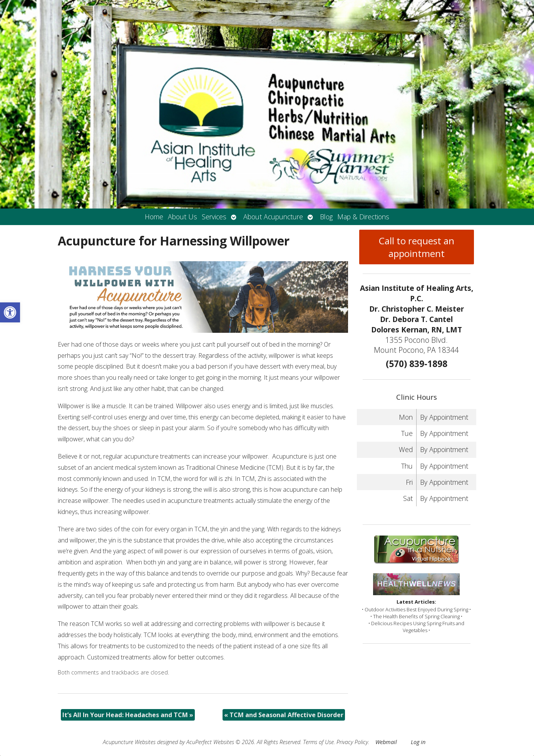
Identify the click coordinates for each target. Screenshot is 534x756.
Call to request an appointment (417, 247)
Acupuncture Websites (129, 742)
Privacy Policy (352, 742)
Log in (418, 742)
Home (154, 217)
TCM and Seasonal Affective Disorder (284, 715)
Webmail (386, 742)
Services (214, 217)
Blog (326, 217)
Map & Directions (363, 217)
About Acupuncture (273, 217)
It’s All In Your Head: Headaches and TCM (128, 715)
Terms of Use (318, 742)
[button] (10, 312)
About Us (182, 217)
